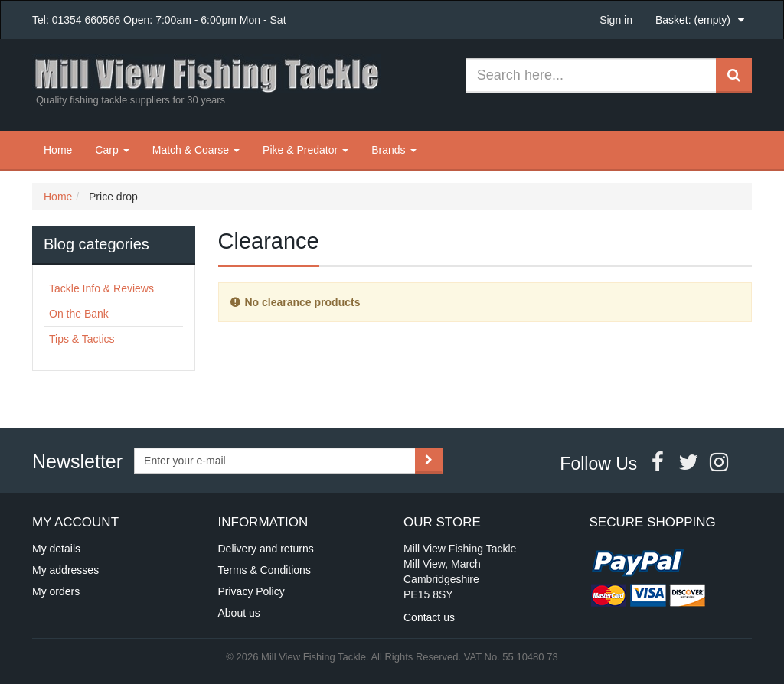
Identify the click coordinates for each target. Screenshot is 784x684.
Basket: (693, 20)
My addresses (65, 570)
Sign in (616, 20)
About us (239, 613)
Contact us (429, 617)
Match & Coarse (196, 150)
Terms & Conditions (265, 570)
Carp (112, 150)
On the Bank (79, 314)
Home (58, 150)
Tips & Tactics (82, 339)
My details (56, 549)
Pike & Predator (305, 150)
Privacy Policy (252, 591)
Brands (394, 150)
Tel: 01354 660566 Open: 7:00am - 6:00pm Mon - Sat (159, 20)
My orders (56, 591)
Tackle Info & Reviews (101, 288)
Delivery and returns (266, 549)
